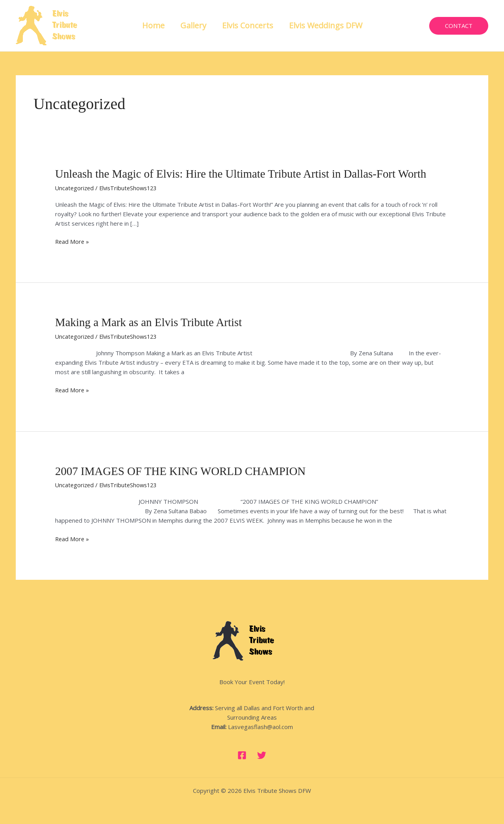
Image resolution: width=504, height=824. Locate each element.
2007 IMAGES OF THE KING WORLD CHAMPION (185, 470)
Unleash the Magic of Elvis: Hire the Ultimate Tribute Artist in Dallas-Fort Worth (248, 174)
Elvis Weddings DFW (326, 25)
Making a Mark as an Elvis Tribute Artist (152, 322)
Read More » (73, 241)
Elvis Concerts (248, 25)
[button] (459, 26)
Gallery (193, 25)
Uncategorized (75, 187)
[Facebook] (242, 754)
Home (153, 25)
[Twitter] (262, 754)
